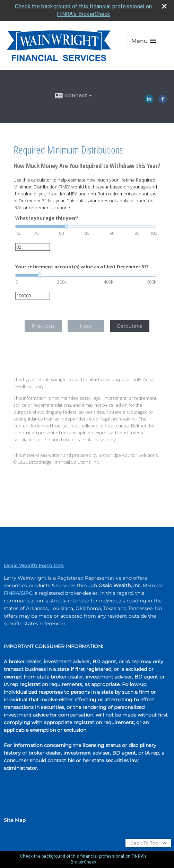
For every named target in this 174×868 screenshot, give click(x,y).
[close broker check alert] (164, 6)
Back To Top (148, 843)
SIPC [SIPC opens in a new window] (27, 593)
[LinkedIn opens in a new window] (149, 101)
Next (86, 326)
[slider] (86, 227)
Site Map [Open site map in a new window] (15, 820)
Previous (43, 326)
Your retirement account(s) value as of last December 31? (82, 267)
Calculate (130, 326)
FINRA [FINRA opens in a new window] (11, 593)
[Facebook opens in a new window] (163, 101)
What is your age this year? (47, 218)
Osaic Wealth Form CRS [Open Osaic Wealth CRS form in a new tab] (34, 565)
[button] (144, 41)
